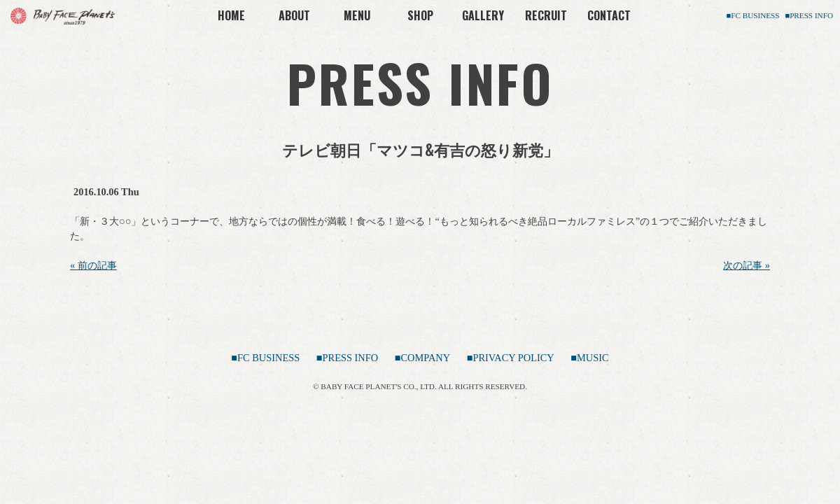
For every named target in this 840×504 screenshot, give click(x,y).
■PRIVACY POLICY (511, 358)
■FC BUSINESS (752, 15)
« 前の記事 (93, 265)
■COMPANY (422, 358)
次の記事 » (747, 265)
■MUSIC (589, 358)
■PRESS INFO (809, 15)
